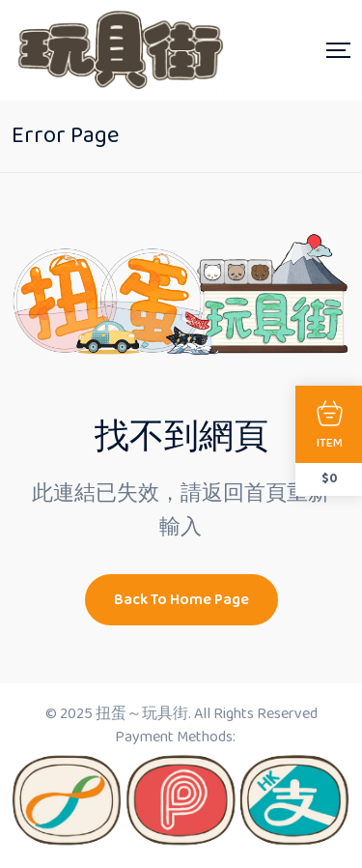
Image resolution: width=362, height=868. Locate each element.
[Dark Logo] (118, 50)
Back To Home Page (181, 600)
